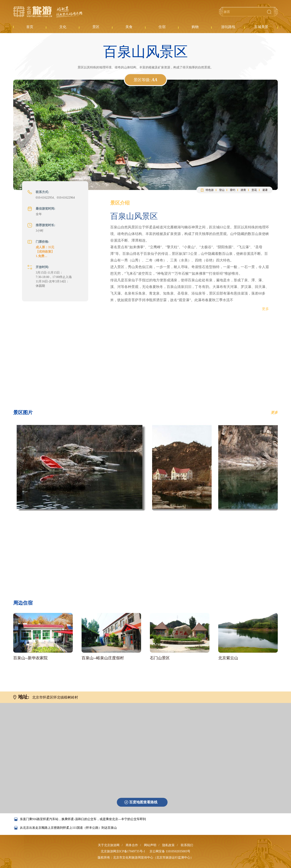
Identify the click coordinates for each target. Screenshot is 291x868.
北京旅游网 (48, 12)
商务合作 (132, 845)
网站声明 (150, 845)
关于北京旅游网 (109, 845)
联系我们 (187, 845)
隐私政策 (168, 845)
